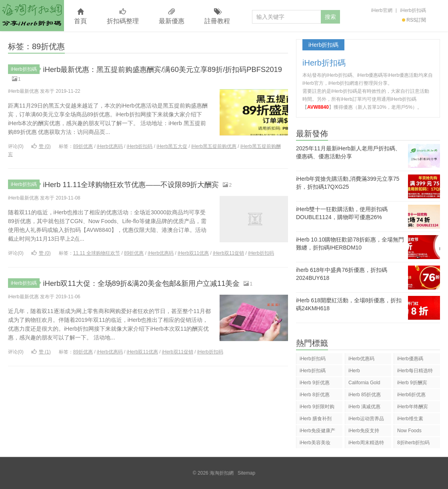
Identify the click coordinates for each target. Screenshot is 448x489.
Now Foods (409, 431)
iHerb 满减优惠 (364, 407)
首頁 (80, 17)
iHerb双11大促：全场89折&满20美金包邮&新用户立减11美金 (163, 285)
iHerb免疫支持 (364, 431)
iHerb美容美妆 (315, 443)
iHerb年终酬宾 (413, 407)
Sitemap (246, 473)
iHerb (354, 371)
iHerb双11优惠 (193, 255)
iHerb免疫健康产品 (317, 432)
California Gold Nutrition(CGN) (364, 384)
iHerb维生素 (410, 419)
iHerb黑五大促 (172, 148)
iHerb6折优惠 (411, 395)
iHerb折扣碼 (413, 10)
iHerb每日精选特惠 (415, 372)
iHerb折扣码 (140, 148)
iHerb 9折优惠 (315, 383)
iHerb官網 (382, 10)
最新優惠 (172, 17)
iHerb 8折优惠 (315, 395)
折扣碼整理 (123, 17)
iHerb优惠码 (110, 148)
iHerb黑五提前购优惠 (214, 148)
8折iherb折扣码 (413, 443)
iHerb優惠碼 (410, 359)
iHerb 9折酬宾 (412, 383)
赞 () (41, 148)
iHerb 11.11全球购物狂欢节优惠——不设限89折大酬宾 (150, 186)
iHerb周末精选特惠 (366, 444)
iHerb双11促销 (228, 255)
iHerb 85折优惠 (365, 395)
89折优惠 (83, 148)
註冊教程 (217, 17)
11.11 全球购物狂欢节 (97, 255)
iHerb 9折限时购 (317, 407)
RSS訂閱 (414, 20)
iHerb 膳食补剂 (316, 419)
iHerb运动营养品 (366, 419)
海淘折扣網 (32, 16)
